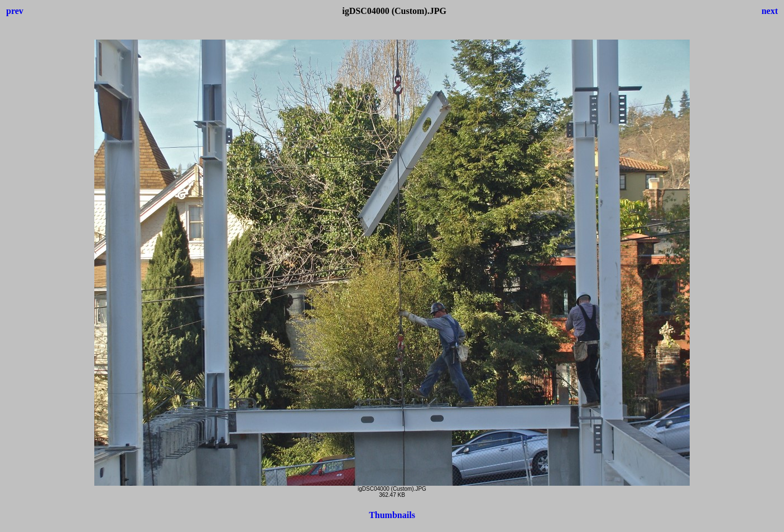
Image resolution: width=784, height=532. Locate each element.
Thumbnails (392, 515)
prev (15, 11)
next (770, 11)
